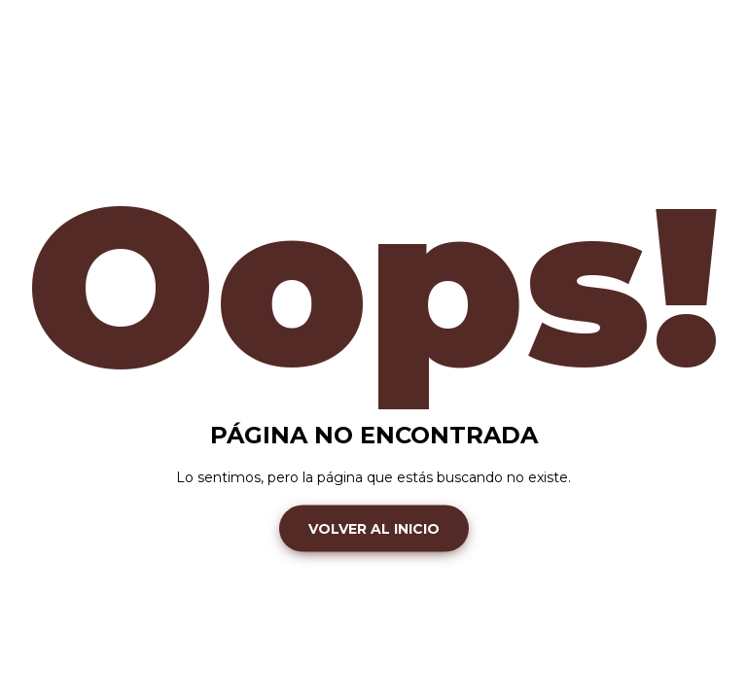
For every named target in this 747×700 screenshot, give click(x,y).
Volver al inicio (374, 528)
